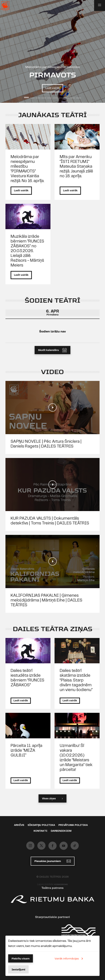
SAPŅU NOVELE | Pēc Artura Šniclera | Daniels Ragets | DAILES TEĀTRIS (46, 444)
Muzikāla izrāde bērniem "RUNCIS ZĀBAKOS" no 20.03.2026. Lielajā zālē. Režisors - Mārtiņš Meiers (27, 251)
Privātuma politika (73, 825)
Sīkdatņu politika (41, 825)
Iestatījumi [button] (18, 970)
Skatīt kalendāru (53, 350)
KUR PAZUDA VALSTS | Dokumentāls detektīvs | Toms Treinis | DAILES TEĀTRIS (50, 521)
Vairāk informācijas (69, 959)
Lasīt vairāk (53, 88)
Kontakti (40, 831)
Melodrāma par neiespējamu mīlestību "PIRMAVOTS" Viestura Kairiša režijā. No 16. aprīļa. (27, 169)
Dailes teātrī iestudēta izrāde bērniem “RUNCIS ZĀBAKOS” (27, 678)
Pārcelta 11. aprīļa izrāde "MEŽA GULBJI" (26, 751)
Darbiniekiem (61, 831)
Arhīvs (19, 825)
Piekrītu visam (21, 959)
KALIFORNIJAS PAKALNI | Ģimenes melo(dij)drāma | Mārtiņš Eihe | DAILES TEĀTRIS (46, 600)
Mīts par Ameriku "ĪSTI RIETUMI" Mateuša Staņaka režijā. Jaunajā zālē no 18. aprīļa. (76, 167)
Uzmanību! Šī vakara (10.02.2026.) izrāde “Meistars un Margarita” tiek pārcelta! (76, 758)
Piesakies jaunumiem (53, 861)
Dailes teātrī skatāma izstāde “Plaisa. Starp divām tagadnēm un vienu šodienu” (76, 680)
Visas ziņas (52, 799)
